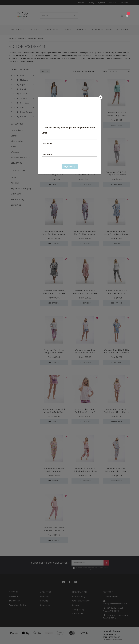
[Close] (101, 97)
